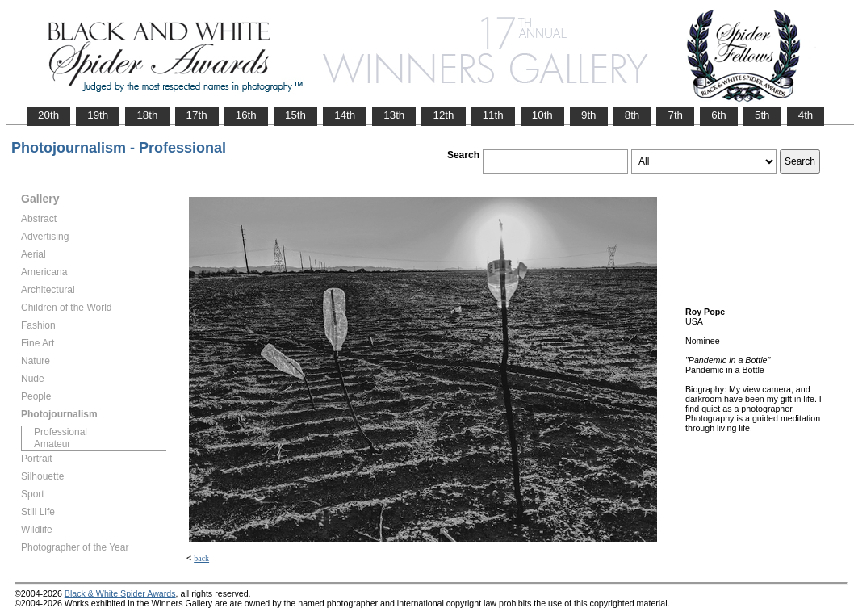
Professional (61, 432)
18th (147, 115)
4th (806, 115)
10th (542, 115)
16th (246, 115)
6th (719, 115)
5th (762, 115)
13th (394, 115)
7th (675, 115)
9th (589, 115)
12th (443, 115)
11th (493, 115)
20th (48, 115)
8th (632, 115)
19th (98, 115)
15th (295, 115)
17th (197, 115)
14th (345, 115)
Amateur (52, 444)
